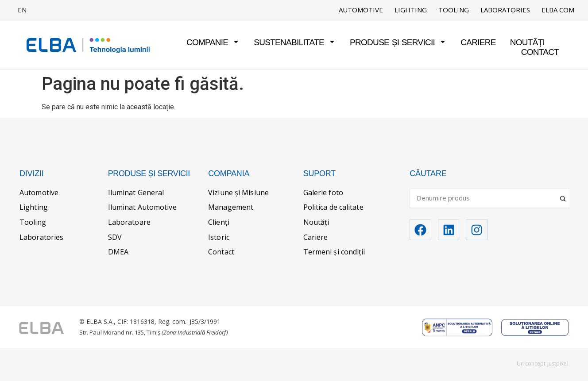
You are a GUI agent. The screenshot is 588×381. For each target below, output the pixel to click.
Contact (540, 52)
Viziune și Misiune (238, 192)
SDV (115, 237)
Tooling (454, 10)
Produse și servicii (398, 42)
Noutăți (528, 42)
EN (22, 10)
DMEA (118, 252)
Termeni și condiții (334, 252)
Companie (213, 42)
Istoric (219, 237)
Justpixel (558, 364)
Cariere (478, 42)
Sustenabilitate (295, 42)
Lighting (411, 10)
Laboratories (505, 10)
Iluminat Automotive (142, 207)
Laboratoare (129, 222)
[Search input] (486, 198)
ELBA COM (558, 10)
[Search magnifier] (564, 195)
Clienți (219, 222)
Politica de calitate (333, 207)
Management (231, 207)
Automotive (361, 10)
